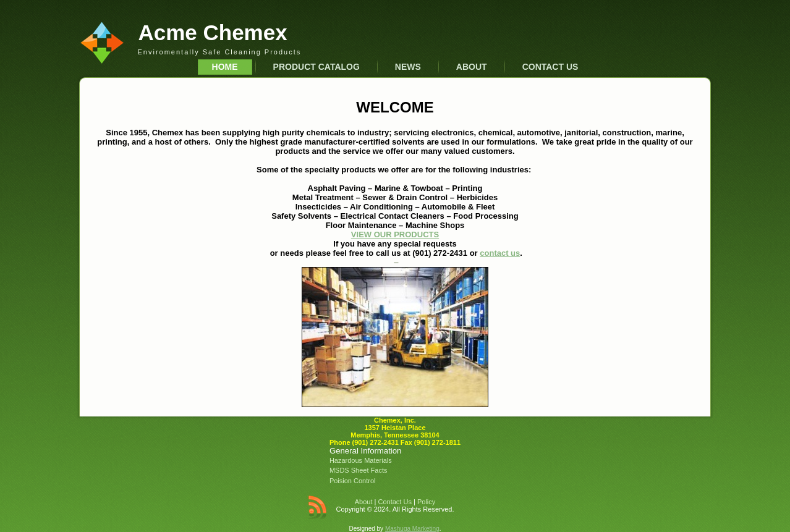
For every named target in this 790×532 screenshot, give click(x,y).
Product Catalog (316, 67)
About (472, 67)
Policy (426, 502)
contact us (500, 253)
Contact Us (550, 67)
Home (225, 67)
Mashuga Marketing (412, 529)
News (408, 67)
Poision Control (353, 481)
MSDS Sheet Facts (359, 470)
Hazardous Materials (361, 460)
